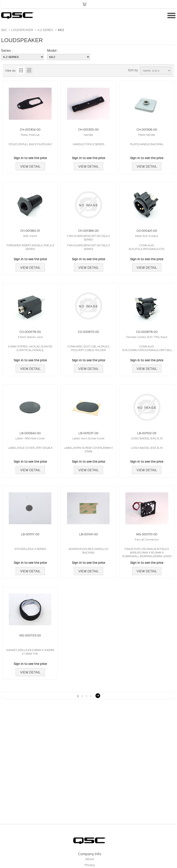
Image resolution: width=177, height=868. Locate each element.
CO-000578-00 (30, 332)
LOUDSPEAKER (22, 30)
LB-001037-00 (88, 433)
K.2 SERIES (45, 30)
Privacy (90, 865)
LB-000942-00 (30, 433)
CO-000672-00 (88, 332)
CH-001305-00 (88, 129)
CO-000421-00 (147, 230)
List (29, 70)
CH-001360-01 (30, 230)
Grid (21, 70)
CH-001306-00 (147, 129)
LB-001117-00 (30, 534)
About (90, 859)
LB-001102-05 (147, 433)
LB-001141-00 (88, 534)
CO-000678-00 (147, 332)
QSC (4, 30)
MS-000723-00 (30, 635)
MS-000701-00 (147, 534)
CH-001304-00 (30, 129)
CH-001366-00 (88, 230)
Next (98, 696)
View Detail (30, 166)
